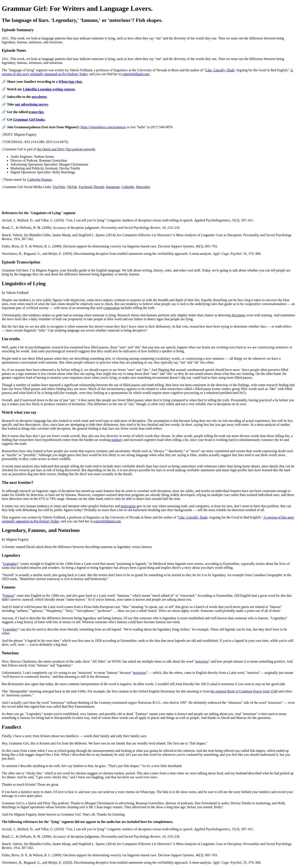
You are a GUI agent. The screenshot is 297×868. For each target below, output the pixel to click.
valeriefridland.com (135, 74)
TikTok (72, 187)
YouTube (59, 187)
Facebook (86, 187)
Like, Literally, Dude (220, 70)
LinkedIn (128, 187)
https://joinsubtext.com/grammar (103, 127)
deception (238, 315)
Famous (9, 596)
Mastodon (143, 187)
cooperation (112, 308)
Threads (99, 187)
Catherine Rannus (40, 180)
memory (117, 440)
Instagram (113, 187)
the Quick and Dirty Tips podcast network (66, 149)
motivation (128, 506)
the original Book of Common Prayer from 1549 (244, 691)
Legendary (11, 564)
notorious (202, 661)
